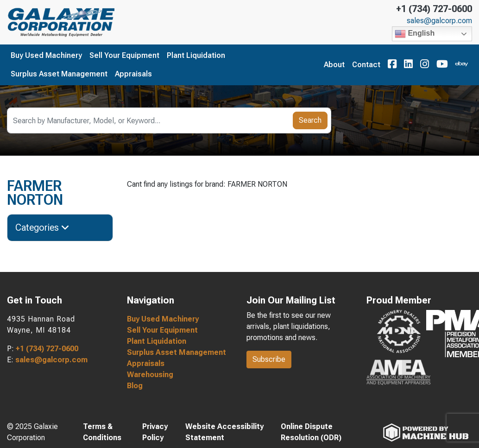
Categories (42, 227)
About (334, 65)
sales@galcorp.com (439, 21)
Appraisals (133, 74)
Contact (366, 65)
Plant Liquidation (196, 55)
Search (310, 120)
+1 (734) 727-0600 (434, 9)
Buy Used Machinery (46, 55)
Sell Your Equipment (124, 55)
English (415, 34)
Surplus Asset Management (59, 74)
